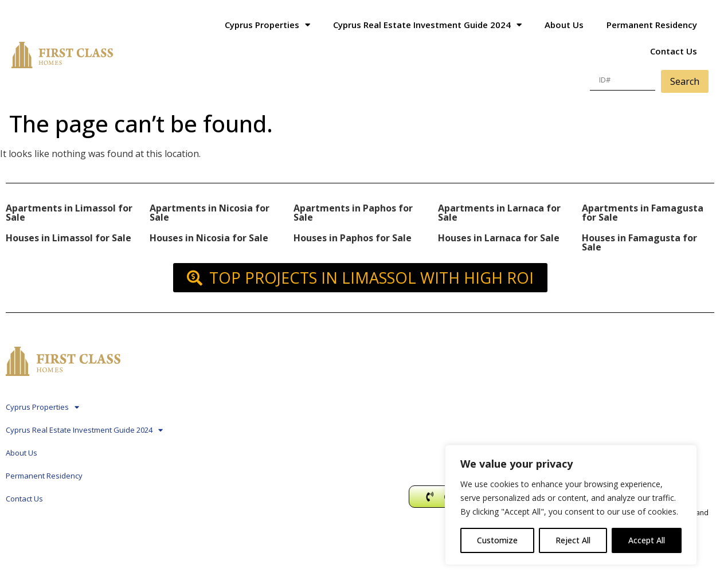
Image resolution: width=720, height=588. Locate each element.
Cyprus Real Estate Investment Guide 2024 (427, 25)
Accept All (647, 540)
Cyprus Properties (267, 25)
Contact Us (674, 51)
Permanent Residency (652, 25)
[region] (571, 505)
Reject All (573, 540)
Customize (497, 540)
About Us (564, 25)
